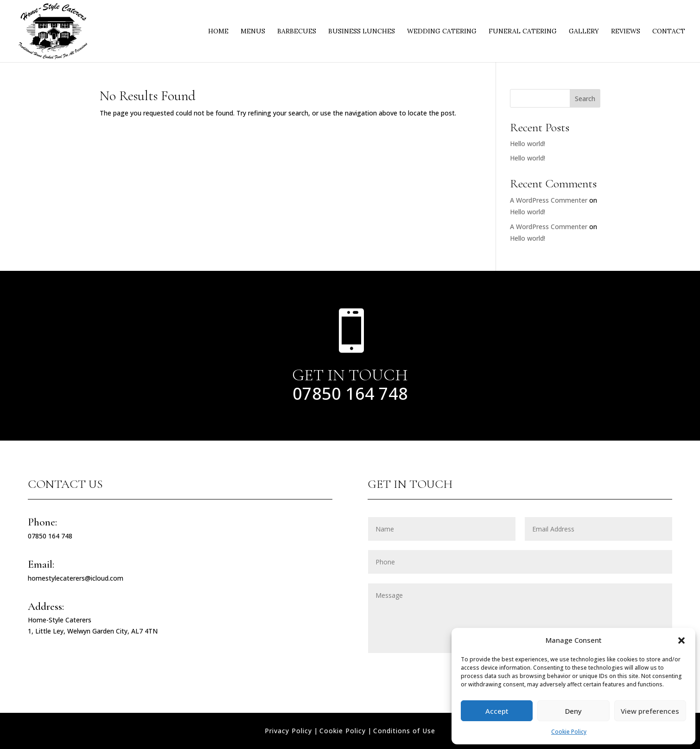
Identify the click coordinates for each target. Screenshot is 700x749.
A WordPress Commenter (549, 200)
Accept (497, 711)
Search (585, 99)
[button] (681, 640)
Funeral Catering (523, 32)
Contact (669, 32)
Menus (253, 32)
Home (218, 32)
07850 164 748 (350, 394)
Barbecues (297, 32)
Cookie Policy (569, 732)
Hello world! (528, 144)
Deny (573, 711)
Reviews (626, 32)
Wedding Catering (442, 32)
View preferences (650, 711)
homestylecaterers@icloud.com (76, 578)
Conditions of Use (404, 731)
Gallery (584, 32)
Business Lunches (362, 32)
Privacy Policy (288, 731)
